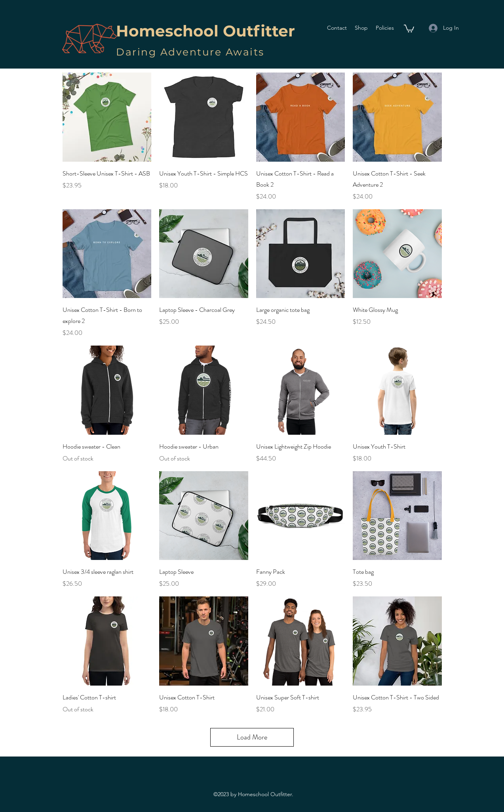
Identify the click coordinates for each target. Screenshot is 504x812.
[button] (409, 28)
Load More (252, 737)
